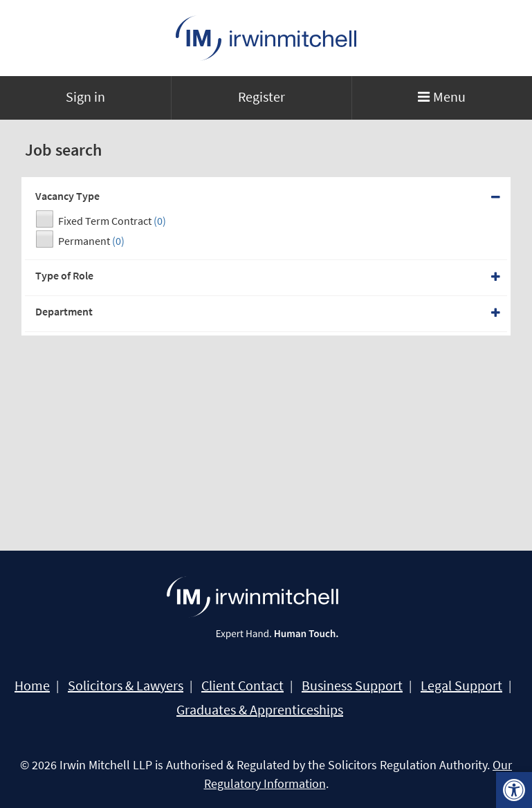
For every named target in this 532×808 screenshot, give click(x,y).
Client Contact (242, 686)
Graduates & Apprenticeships (260, 710)
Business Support (352, 686)
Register (262, 97)
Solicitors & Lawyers (126, 686)
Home (32, 686)
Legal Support (461, 686)
